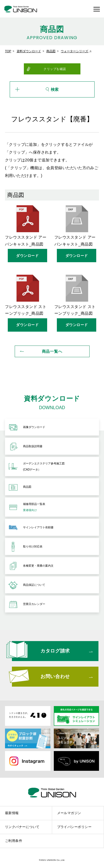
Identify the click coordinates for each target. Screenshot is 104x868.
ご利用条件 (14, 841)
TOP (8, 51)
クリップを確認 (55, 69)
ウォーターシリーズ (74, 51)
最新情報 (12, 813)
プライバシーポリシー (74, 827)
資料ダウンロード (29, 51)
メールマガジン (69, 813)
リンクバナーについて (22, 827)
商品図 (51, 51)
